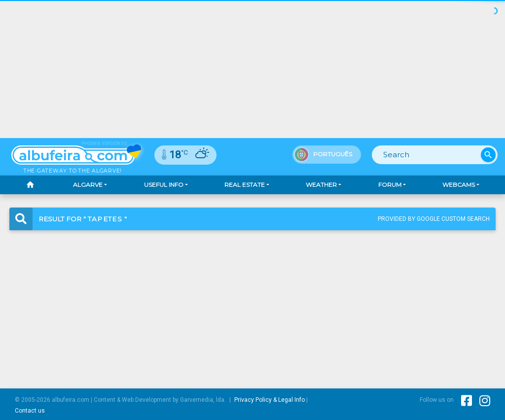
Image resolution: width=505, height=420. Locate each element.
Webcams (459, 185)
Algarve (88, 185)
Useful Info (164, 185)
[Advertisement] (252, 301)
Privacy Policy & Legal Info (270, 400)
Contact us (30, 411)
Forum (390, 185)
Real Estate (245, 185)
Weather (321, 185)
